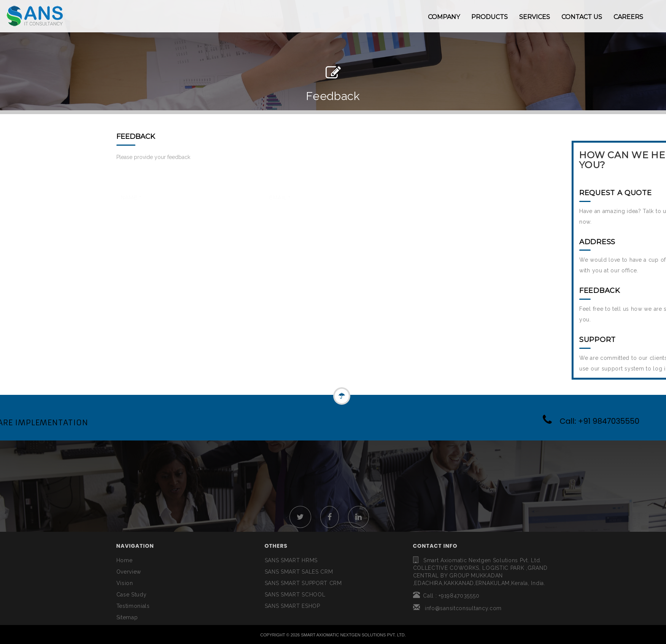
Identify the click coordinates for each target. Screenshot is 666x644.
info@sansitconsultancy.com (458, 608)
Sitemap (127, 617)
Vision (125, 583)
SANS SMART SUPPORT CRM (303, 583)
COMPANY (444, 17)
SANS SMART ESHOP (292, 606)
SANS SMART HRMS (291, 560)
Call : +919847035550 (446, 596)
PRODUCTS (490, 17)
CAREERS (628, 17)
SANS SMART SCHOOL (295, 595)
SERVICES (535, 17)
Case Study (132, 595)
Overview (129, 572)
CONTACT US (582, 17)
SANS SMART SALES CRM (299, 572)
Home (125, 560)
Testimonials (133, 606)
